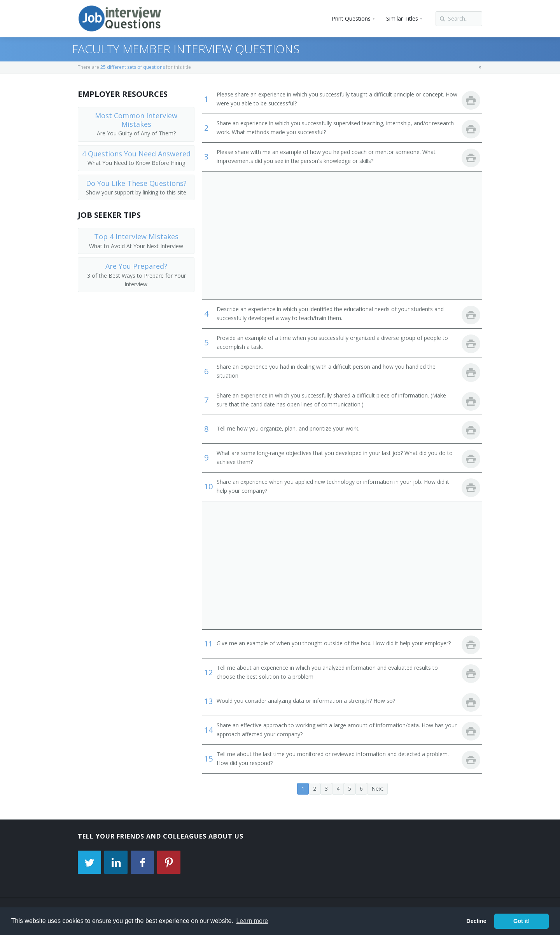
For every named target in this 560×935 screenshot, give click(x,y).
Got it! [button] (521, 921)
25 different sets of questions (133, 67)
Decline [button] (476, 921)
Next (377, 789)
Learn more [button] (252, 921)
